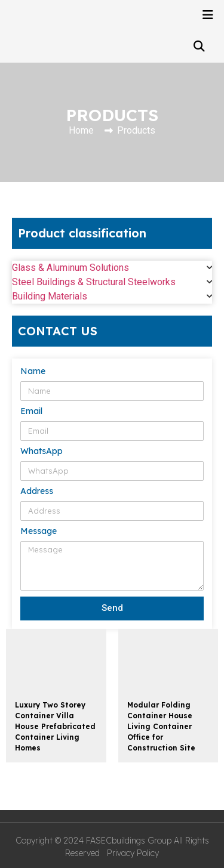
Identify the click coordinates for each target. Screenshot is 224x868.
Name (33, 372)
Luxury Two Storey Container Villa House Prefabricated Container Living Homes (55, 726)
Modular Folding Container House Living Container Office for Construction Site (161, 726)
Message (39, 532)
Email (31, 412)
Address (37, 492)
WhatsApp (42, 452)
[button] (199, 46)
